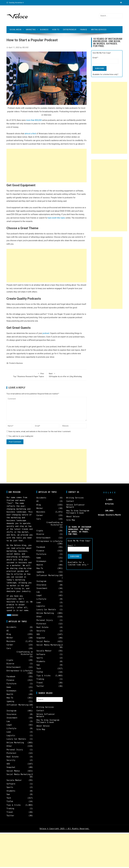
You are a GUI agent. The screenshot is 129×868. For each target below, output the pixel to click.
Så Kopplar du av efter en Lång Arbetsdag (66, 375)
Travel (10, 812)
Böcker (10, 638)
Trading (10, 809)
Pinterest (11, 753)
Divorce (10, 664)
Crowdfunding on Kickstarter (25, 653)
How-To (56, 30)
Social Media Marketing (19, 774)
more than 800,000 (34, 120)
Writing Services (99, 30)
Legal (9, 725)
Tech (9, 798)
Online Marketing (15, 743)
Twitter (10, 816)
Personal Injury (15, 750)
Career (10, 645)
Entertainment (14, 667)
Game (9, 687)
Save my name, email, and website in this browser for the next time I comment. (40, 431)
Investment (12, 718)
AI (8, 631)
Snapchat (11, 767)
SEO (8, 764)
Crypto (10, 660)
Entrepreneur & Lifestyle (20, 671)
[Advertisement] (47, 166)
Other (9, 746)
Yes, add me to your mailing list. (20, 436)
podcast (46, 333)
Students (11, 791)
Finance (84, 30)
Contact (40, 711)
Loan (9, 732)
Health (10, 694)
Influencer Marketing (17, 705)
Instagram (11, 711)
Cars (9, 648)
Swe (8, 794)
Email (95, 58)
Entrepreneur (70, 30)
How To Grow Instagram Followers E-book (48, 721)
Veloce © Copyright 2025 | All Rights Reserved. (64, 829)
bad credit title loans (57, 218)
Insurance (11, 714)
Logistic (11, 736)
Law (8, 721)
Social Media (16, 30)
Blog (9, 634)
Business (44, 30)
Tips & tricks (14, 805)
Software (11, 784)
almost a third (30, 134)
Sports (10, 787)
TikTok (10, 801)
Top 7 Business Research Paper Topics (26, 375)
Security (11, 760)
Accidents (11, 627)
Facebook (11, 677)
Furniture (11, 684)
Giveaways (11, 691)
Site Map (41, 729)
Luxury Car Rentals (16, 739)
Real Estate (13, 757)
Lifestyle (11, 728)
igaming (10, 701)
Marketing (31, 30)
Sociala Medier (14, 780)
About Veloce (43, 726)
